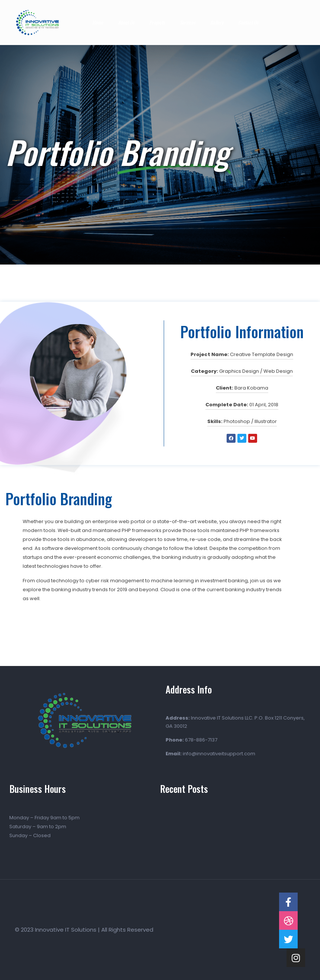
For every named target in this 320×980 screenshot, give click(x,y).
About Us (126, 22)
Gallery (217, 22)
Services (188, 22)
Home (98, 22)
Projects (157, 22)
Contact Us (248, 22)
